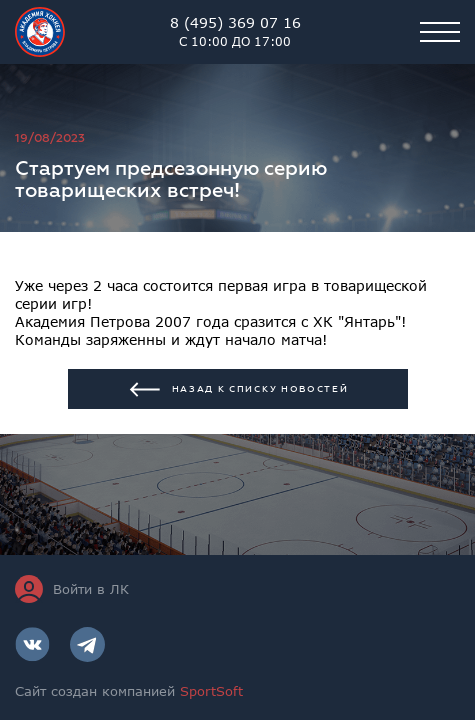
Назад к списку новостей (238, 389)
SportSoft (211, 691)
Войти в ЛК (72, 589)
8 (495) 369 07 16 (235, 32)
